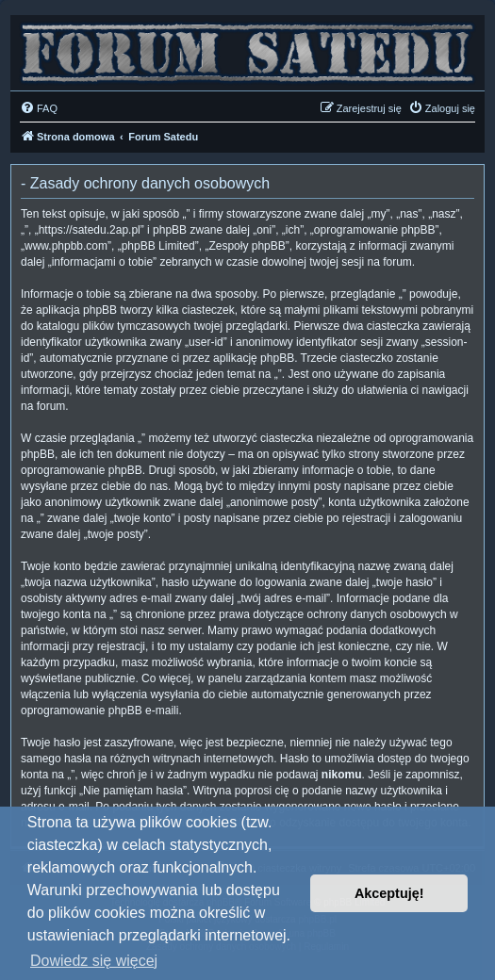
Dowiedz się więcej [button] (94, 961)
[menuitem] (39, 108)
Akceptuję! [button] (389, 893)
